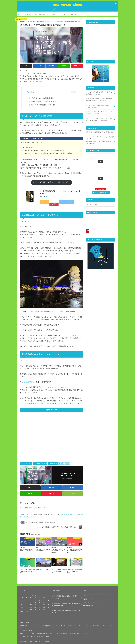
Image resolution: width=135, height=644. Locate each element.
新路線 (68, 464)
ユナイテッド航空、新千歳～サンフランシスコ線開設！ (99, 113)
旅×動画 (54, 9)
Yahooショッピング (67, 202)
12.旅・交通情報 (53, 464)
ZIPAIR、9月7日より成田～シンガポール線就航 (51, 182)
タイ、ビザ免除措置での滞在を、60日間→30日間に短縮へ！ (99, 93)
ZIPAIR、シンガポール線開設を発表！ (42, 98)
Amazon (44, 202)
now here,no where (67, 4)
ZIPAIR (62, 464)
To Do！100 (69, 9)
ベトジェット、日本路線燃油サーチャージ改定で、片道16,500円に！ (99, 119)
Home (40, 9)
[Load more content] (101, 189)
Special (47, 9)
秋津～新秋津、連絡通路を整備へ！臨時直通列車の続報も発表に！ (99, 100)
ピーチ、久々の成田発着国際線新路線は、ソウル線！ (99, 106)
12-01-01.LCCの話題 (27, 464)
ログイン (36, 508)
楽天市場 (54, 204)
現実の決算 (27, 382)
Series (61, 9)
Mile (77, 9)
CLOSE (74, 92)
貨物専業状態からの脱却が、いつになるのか (44, 105)
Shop (88, 9)
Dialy (82, 9)
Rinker (47, 196)
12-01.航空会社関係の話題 (40, 464)
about (95, 9)
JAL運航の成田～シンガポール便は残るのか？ (44, 101)
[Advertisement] (52, 434)
